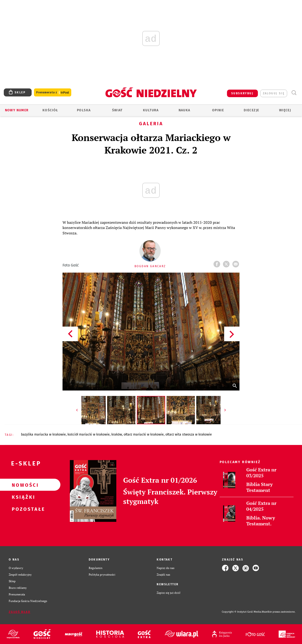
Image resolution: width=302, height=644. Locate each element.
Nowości (23, 485)
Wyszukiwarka (294, 93)
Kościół (50, 110)
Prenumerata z (53, 93)
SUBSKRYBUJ (242, 93)
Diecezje (251, 110)
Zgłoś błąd (20, 612)
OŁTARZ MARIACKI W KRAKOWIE (144, 434)
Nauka (185, 110)
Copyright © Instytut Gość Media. (242, 612)
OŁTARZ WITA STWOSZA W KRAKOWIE (189, 434)
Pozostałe (23, 509)
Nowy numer (17, 110)
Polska (84, 110)
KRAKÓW (117, 434)
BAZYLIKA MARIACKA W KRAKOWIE (43, 434)
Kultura (151, 110)
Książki (23, 497)
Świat (117, 110)
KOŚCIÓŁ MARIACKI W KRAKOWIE (89, 434)
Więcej (285, 110)
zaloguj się (274, 93)
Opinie (218, 110)
